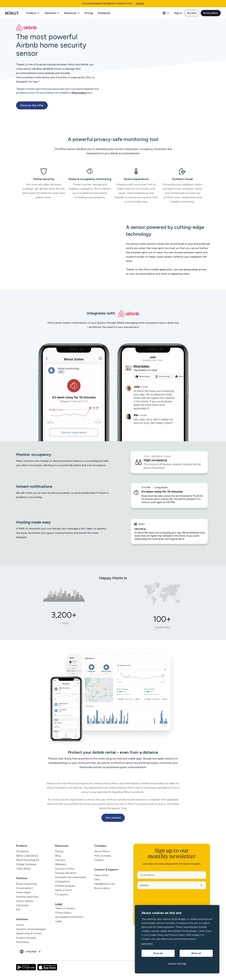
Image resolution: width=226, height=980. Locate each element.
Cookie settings (177, 964)
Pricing (89, 13)
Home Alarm (23, 892)
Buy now (192, 13)
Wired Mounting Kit (28, 860)
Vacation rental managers (31, 929)
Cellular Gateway (26, 864)
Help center (101, 875)
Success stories (65, 869)
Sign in (178, 13)
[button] (33, 13)
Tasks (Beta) (23, 869)
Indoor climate (25, 901)
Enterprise (104, 13)
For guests (62, 894)
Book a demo (211, 13)
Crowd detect (25, 888)
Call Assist (22, 905)
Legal (59, 904)
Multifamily (23, 942)
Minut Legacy (79, 93)
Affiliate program (65, 886)
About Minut (102, 851)
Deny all (158, 953)
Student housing (26, 938)
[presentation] (163, 898)
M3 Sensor (22, 851)
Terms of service (65, 908)
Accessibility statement (69, 917)
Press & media (103, 856)
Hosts (20, 925)
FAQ (97, 879)
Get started (113, 818)
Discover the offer (32, 105)
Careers (99, 860)
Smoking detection (27, 897)
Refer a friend (63, 890)
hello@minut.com (105, 884)
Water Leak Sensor (27, 856)
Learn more (147, 944)
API (18, 910)
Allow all (196, 953)
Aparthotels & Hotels (29, 933)
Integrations (63, 881)
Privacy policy (63, 913)
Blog (58, 856)
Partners (60, 860)
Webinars (61, 864)
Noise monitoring (26, 884)
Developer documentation (71, 877)
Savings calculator (66, 873)
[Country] (170, 885)
